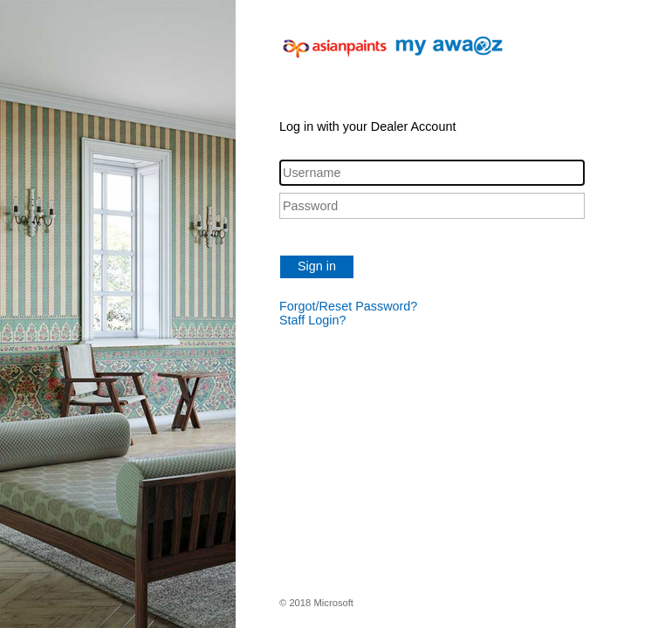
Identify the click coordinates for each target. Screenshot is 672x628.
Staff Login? (313, 320)
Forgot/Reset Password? (348, 306)
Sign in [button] (317, 266)
